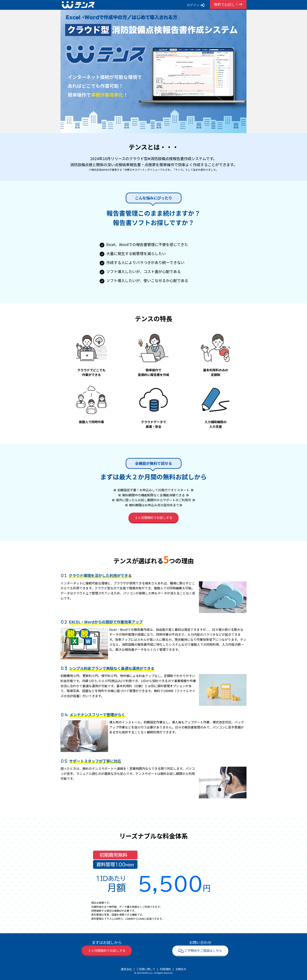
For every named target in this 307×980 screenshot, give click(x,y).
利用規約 (165, 969)
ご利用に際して (146, 969)
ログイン (195, 5)
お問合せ (181, 969)
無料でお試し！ (228, 5)
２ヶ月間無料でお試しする (153, 517)
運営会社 (126, 969)
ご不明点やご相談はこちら (200, 950)
